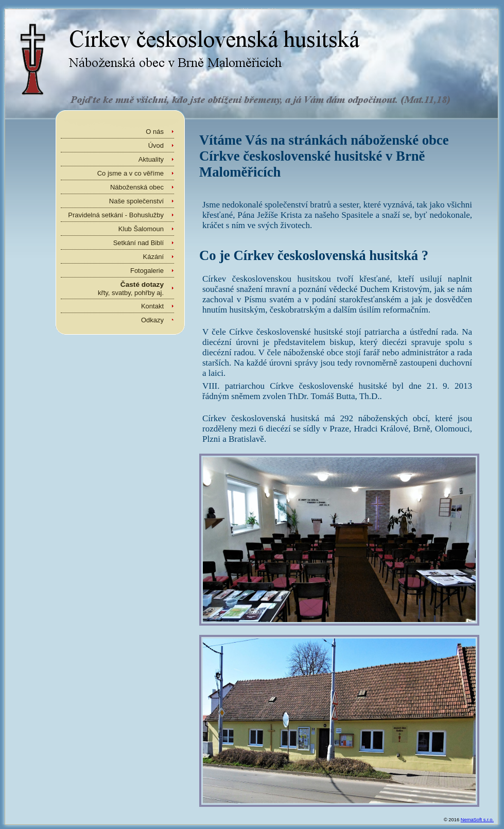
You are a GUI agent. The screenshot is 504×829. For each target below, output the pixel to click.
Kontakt (152, 306)
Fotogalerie (147, 271)
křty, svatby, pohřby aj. (131, 289)
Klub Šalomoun (141, 229)
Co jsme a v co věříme (131, 173)
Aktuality (151, 159)
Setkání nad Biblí (138, 243)
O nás (155, 132)
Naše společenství (136, 201)
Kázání (153, 257)
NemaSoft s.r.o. (477, 820)
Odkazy (152, 320)
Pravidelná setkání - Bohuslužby (116, 215)
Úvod (156, 145)
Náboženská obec (137, 187)
